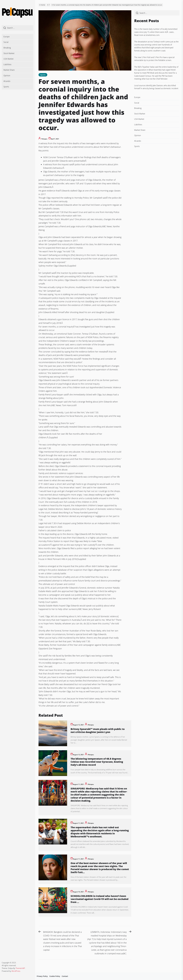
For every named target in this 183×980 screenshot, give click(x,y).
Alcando (7, 81)
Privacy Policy (42, 976)
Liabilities (7, 64)
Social (6, 42)
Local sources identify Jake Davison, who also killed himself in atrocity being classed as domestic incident (156, 87)
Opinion (7, 76)
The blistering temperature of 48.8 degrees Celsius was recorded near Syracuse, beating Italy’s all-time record (97, 762)
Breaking (7, 48)
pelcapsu (44, 139)
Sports (6, 87)
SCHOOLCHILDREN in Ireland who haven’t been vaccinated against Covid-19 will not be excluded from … (99, 899)
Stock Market (9, 53)
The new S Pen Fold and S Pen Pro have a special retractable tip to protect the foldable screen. (154, 59)
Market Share (9, 70)
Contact (65, 976)
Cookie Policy (55, 976)
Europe (7, 37)
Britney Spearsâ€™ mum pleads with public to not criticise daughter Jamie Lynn (98, 731)
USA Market (8, 59)
